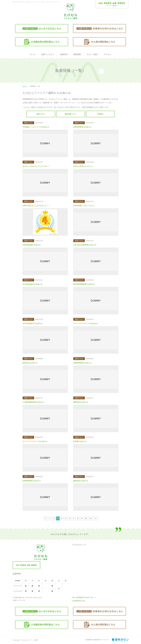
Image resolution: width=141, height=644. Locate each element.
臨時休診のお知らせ (30, 363)
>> (96, 518)
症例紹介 (100, 114)
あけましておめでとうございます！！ (37, 166)
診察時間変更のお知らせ (32, 245)
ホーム (33, 54)
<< (45, 518)
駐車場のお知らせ (80, 442)
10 (86, 518)
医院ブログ (41, 114)
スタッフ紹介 (92, 54)
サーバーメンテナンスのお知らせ (86, 324)
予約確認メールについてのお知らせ (36, 127)
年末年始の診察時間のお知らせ (85, 245)
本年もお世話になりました (83, 166)
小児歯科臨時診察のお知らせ (33, 402)
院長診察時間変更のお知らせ (84, 284)
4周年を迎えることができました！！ (36, 206)
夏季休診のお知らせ (81, 402)
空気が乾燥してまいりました (84, 206)
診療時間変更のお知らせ (82, 127)
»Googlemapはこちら (79, 601)
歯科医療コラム (71, 114)
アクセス (107, 54)
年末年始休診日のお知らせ (32, 284)
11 (91, 518)
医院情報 (77, 54)
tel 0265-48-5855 (112, 3)
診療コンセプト (48, 54)
